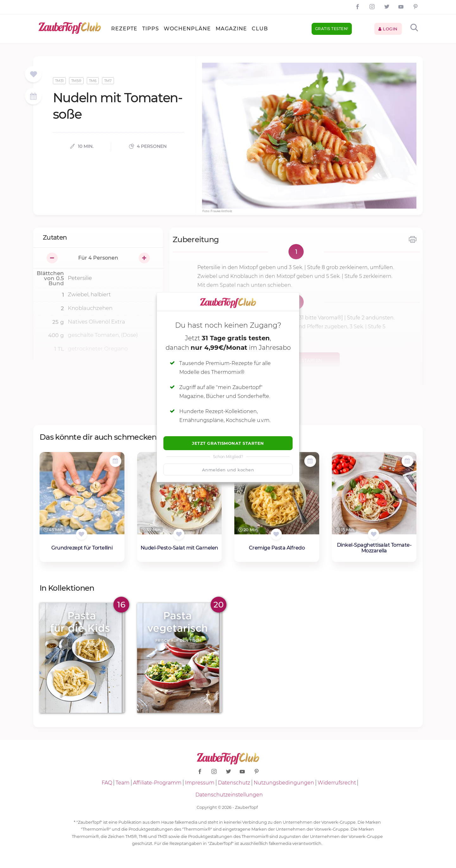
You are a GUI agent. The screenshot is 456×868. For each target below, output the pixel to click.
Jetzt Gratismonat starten (228, 443)
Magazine (231, 29)
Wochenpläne (187, 29)
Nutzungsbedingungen (284, 783)
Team (123, 783)
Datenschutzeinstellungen (229, 795)
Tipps (151, 29)
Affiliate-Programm (157, 783)
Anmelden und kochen (228, 470)
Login (388, 29)
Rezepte (124, 29)
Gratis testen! (332, 29)
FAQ (107, 783)
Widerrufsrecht (337, 783)
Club (260, 29)
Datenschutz (234, 783)
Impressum (200, 783)
